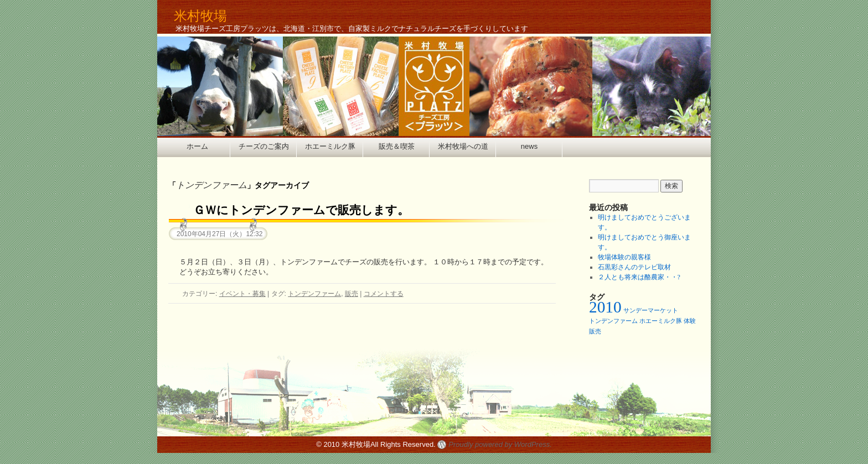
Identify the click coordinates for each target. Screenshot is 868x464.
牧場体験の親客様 (624, 257)
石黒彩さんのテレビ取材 (634, 267)
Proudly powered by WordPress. (500, 444)
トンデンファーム (314, 294)
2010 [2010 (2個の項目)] (605, 307)
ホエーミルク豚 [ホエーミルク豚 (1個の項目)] (661, 321)
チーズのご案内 (264, 146)
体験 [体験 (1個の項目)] (690, 321)
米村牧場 (200, 16)
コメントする (384, 294)
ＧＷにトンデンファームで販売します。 (301, 210)
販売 (352, 294)
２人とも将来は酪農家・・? (639, 277)
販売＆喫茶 (397, 146)
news (529, 146)
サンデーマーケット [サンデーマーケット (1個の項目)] (651, 311)
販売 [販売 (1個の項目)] (595, 332)
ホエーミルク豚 (330, 146)
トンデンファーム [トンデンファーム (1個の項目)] (613, 321)
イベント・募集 (242, 294)
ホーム (197, 146)
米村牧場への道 (463, 146)
